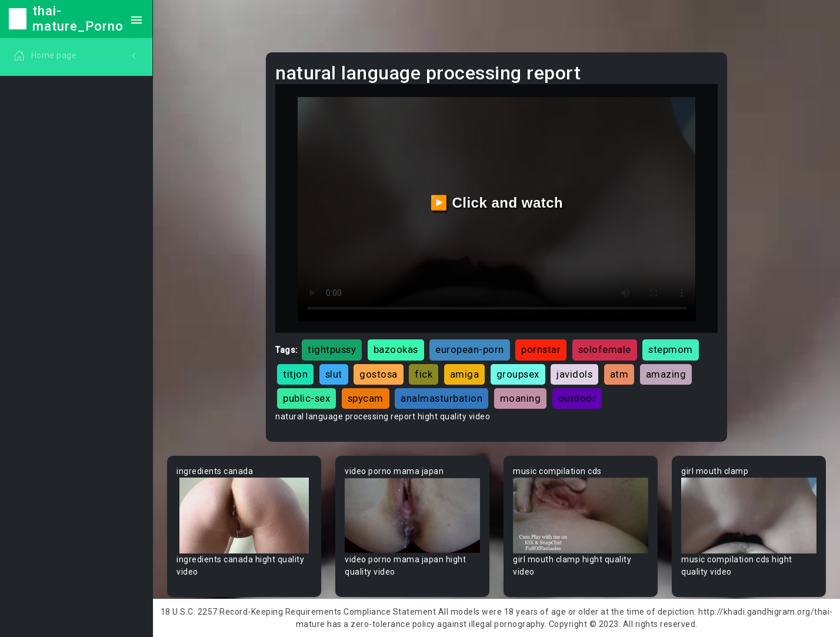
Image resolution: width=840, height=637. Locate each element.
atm (619, 374)
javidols (574, 374)
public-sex (306, 398)
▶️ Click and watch (497, 203)
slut (334, 374)
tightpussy (332, 349)
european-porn (470, 349)
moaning (521, 398)
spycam (366, 398)
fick (424, 374)
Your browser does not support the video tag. (244, 516)
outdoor (577, 398)
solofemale (605, 349)
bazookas (396, 349)
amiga (465, 374)
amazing (666, 374)
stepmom (671, 349)
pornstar (541, 349)
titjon (295, 374)
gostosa (379, 374)
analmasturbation (441, 398)
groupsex (518, 374)
